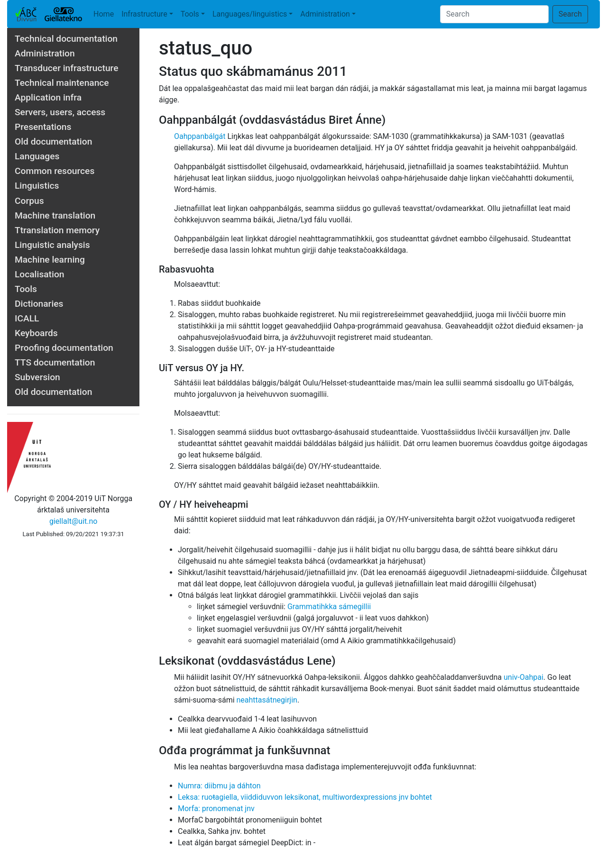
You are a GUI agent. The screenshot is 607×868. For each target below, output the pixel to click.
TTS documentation (55, 362)
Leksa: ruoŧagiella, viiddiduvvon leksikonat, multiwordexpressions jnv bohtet (305, 797)
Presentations (43, 127)
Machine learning (50, 260)
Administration (325, 14)
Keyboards (36, 333)
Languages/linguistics (250, 14)
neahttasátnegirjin (267, 700)
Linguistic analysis (52, 245)
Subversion (37, 377)
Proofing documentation (64, 348)
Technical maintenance (62, 83)
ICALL (27, 318)
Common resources (55, 171)
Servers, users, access (60, 112)
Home (104, 14)
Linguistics (37, 186)
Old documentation (53, 142)
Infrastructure (144, 14)
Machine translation (55, 215)
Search (570, 14)
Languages (37, 156)
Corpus (29, 201)
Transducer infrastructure (67, 68)
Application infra (48, 97)
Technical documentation (66, 39)
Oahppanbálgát (200, 136)
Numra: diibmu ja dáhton (219, 786)
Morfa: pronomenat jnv (216, 809)
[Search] (494, 14)
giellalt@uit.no (73, 521)
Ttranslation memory (57, 230)
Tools (190, 14)
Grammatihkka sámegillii (329, 607)
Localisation (39, 274)
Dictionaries (39, 304)
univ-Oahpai (524, 677)
